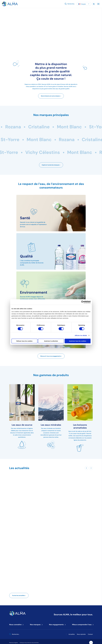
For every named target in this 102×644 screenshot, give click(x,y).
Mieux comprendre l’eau (82, 625)
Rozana (26, 127)
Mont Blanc (82, 127)
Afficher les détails (81, 335)
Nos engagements (57, 625)
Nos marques (36, 625)
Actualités (72, 634)
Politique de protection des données (29, 643)
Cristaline (52, 127)
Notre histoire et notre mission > (51, 96)
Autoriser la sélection (51, 341)
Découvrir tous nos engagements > (51, 356)
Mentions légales (14, 643)
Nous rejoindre (81, 634)
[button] (84, 4)
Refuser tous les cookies (24, 341)
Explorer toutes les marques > (51, 165)
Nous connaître (16, 625)
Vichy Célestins (21, 140)
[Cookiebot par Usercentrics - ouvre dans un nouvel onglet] (83, 302)
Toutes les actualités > (19, 595)
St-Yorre (55, 140)
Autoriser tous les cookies (78, 341)
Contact (90, 634)
